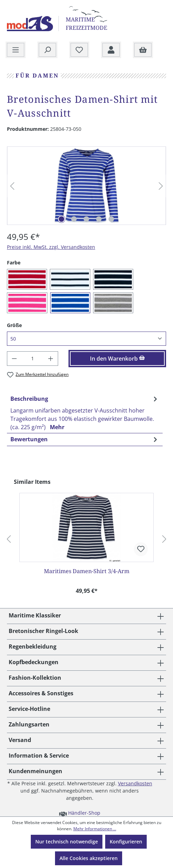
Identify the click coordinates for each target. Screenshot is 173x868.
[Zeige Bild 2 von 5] (74, 219)
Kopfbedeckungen (34, 662)
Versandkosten (135, 783)
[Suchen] (47, 50)
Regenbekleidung (33, 647)
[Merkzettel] (79, 50)
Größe (14, 325)
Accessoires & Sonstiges (41, 693)
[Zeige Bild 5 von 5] (111, 219)
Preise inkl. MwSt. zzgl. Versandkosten (51, 247)
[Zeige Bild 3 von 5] (86, 219)
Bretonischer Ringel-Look (43, 631)
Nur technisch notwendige (67, 842)
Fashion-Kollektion (35, 678)
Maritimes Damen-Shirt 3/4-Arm (87, 571)
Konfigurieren (126, 842)
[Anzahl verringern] (14, 359)
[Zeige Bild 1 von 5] (62, 219)
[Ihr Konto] (111, 50)
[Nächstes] (161, 186)
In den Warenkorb (117, 359)
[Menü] (16, 50)
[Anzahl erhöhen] (51, 359)
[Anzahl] (33, 359)
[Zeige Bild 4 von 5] (99, 219)
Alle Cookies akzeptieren (89, 858)
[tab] (85, 413)
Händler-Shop (80, 813)
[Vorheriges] (12, 186)
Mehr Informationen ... (95, 829)
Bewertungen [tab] (85, 439)
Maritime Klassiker (35, 615)
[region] (86, 186)
